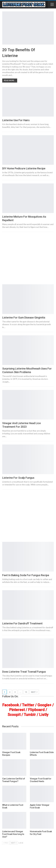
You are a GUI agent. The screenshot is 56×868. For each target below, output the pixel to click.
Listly (44, 715)
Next (34, 692)
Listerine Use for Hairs (16, 120)
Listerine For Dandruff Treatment (22, 623)
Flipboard (36, 710)
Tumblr (30, 715)
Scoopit (14, 715)
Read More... (10, 80)
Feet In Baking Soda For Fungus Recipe (26, 575)
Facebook (11, 705)
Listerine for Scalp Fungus (18, 478)
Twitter (28, 705)
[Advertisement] (28, 259)
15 (26, 692)
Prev (6, 843)
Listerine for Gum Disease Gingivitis (24, 318)
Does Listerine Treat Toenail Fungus (24, 672)
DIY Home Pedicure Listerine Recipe (24, 168)
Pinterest (17, 710)
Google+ (44, 705)
